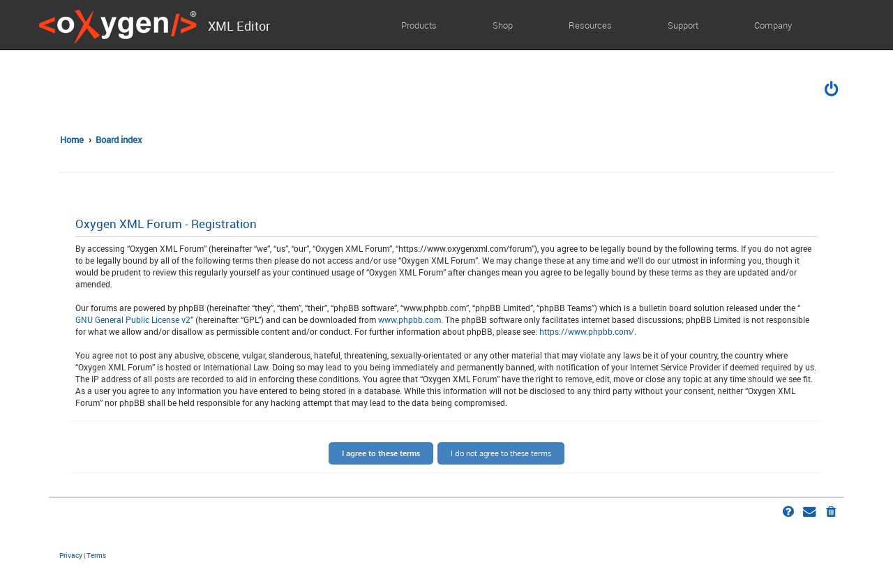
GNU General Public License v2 (133, 319)
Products (419, 25)
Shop (503, 25)
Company (773, 25)
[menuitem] (832, 91)
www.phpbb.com (410, 319)
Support (683, 25)
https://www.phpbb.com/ (587, 331)
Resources (590, 25)
